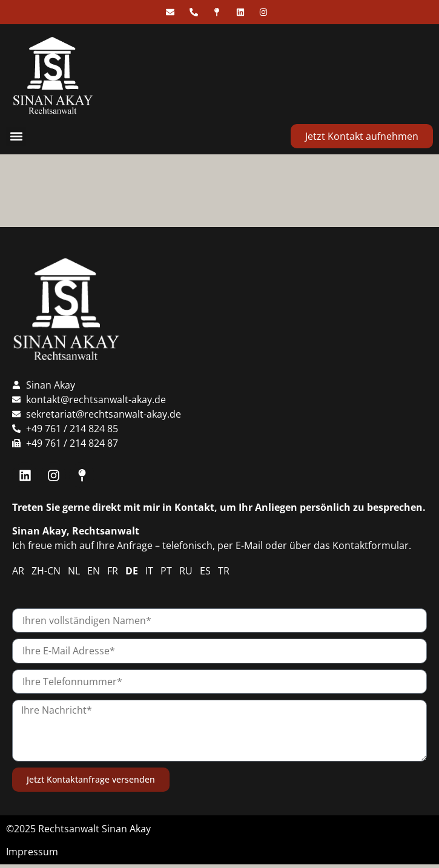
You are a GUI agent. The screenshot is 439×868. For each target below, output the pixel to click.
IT (149, 571)
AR (18, 571)
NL (74, 571)
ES (205, 571)
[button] (16, 136)
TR (224, 571)
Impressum (32, 852)
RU (186, 571)
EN (94, 571)
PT (166, 571)
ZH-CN (46, 571)
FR (113, 571)
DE (132, 571)
